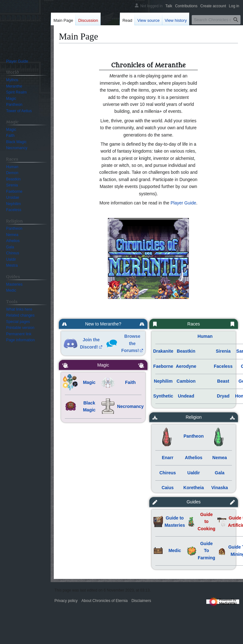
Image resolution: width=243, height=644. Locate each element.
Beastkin (186, 351)
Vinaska (220, 488)
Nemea (220, 458)
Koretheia (194, 488)
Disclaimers (141, 601)
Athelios (193, 458)
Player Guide (183, 203)
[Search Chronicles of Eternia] (216, 20)
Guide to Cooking (207, 522)
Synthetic (163, 396)
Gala (220, 473)
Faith (130, 382)
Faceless (223, 366)
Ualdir (194, 473)
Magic (89, 382)
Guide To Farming (206, 551)
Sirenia (223, 351)
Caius (168, 488)
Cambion (186, 381)
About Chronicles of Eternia (104, 601)
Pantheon (194, 436)
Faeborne (163, 366)
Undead (186, 396)
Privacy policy (66, 601)
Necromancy (130, 406)
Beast (223, 381)
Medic (175, 550)
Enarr (168, 458)
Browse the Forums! (131, 343)
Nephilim (163, 381)
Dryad (223, 396)
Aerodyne (186, 366)
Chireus (168, 473)
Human (205, 336)
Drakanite (163, 351)
